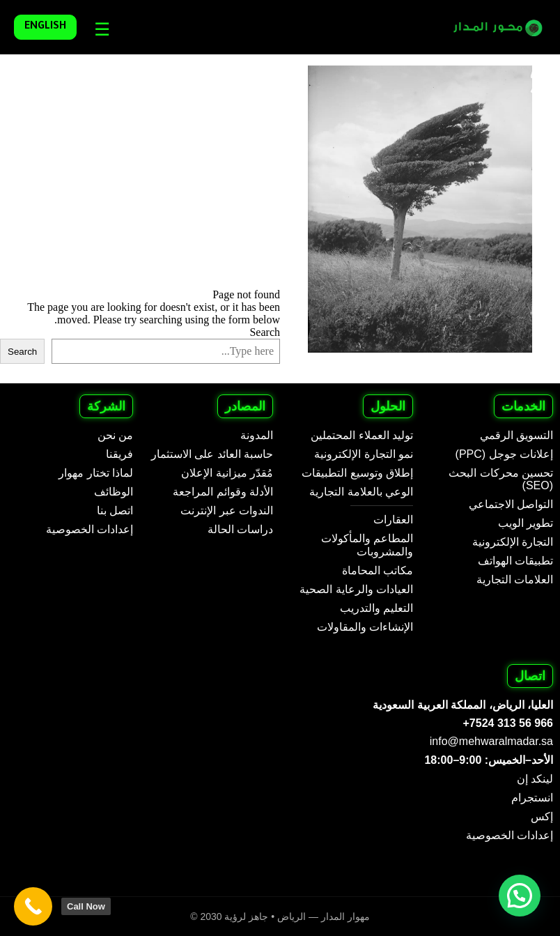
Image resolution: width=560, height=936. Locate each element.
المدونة (257, 435)
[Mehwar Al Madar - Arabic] (489, 28)
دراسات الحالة (240, 529)
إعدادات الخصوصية (90, 529)
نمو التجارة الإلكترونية (364, 454)
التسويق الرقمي (516, 435)
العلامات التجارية (515, 580)
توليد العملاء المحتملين (362, 435)
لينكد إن (535, 779)
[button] (520, 896)
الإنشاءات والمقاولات (365, 627)
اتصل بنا (115, 511)
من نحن (115, 435)
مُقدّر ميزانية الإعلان (227, 473)
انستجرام (532, 798)
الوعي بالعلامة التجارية (361, 492)
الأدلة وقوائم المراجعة (223, 492)
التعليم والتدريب (376, 608)
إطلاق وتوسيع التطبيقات (357, 473)
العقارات (393, 520)
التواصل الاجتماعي (511, 504)
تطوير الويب (526, 523)
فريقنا (119, 454)
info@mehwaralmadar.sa (491, 741)
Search (265, 332)
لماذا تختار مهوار (96, 473)
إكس (542, 816)
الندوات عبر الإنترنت (227, 511)
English (45, 27)
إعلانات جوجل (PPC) (504, 454)
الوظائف (114, 492)
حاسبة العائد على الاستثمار (212, 454)
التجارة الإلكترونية (513, 542)
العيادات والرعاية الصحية (356, 589)
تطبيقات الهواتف (515, 561)
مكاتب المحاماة (378, 570)
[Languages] (99, 29)
